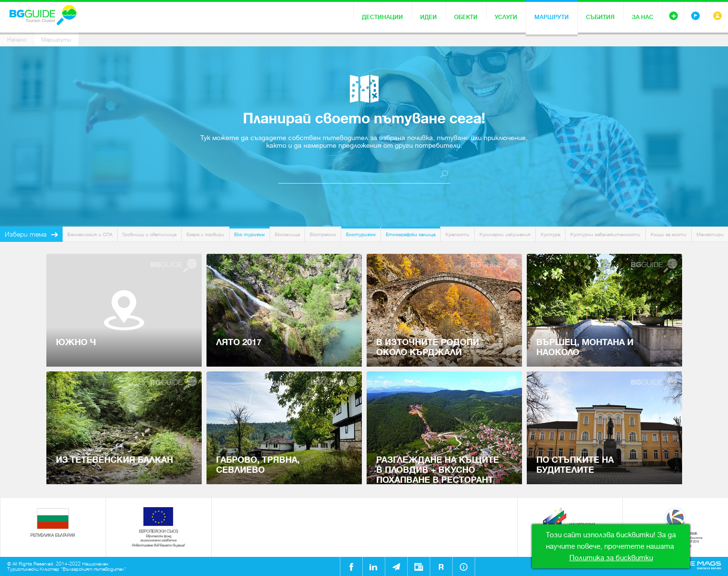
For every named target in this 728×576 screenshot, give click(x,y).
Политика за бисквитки (611, 558)
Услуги (506, 17)
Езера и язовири (205, 234)
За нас (643, 17)
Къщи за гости (668, 234)
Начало (17, 40)
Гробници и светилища (149, 234)
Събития (600, 17)
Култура (550, 234)
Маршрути (552, 17)
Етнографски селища (411, 234)
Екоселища (287, 234)
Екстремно (323, 234)
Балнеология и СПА (90, 234)
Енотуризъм (361, 234)
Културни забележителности (605, 234)
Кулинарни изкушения (505, 234)
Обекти (466, 17)
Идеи (429, 17)
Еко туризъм (250, 234)
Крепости (457, 234)
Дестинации (382, 17)
